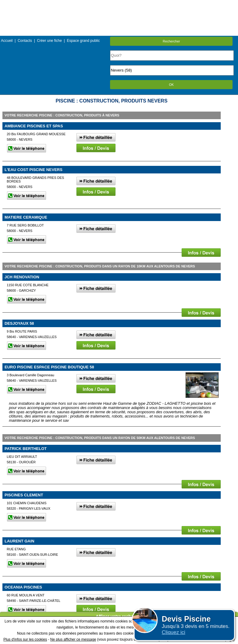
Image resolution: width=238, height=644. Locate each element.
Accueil (7, 41)
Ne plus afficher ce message (73, 639)
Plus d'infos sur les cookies (25, 639)
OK (171, 85)
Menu (119, 4)
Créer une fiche (49, 41)
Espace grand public (83, 41)
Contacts (25, 41)
